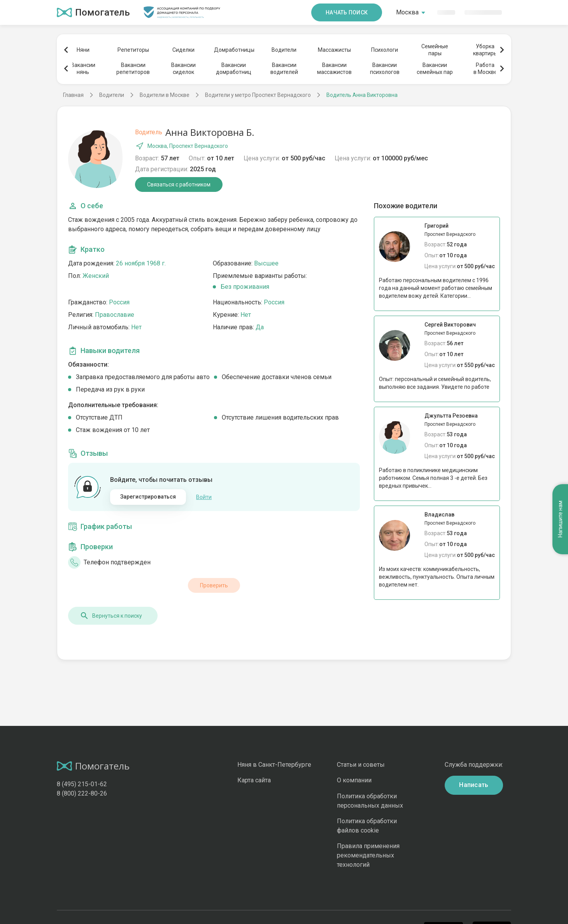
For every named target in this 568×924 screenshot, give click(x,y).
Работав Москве (485, 69)
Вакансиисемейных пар (435, 69)
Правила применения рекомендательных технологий (368, 855)
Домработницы (234, 50)
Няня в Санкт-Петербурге (274, 765)
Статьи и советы (361, 765)
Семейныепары (435, 50)
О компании (354, 780)
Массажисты (334, 50)
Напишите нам (560, 519)
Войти (204, 497)
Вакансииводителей (284, 69)
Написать (474, 785)
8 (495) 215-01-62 (82, 784)
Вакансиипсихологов (385, 69)
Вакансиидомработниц (234, 69)
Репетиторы (133, 50)
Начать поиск (347, 12)
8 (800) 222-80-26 (82, 793)
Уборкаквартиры (485, 50)
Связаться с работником (179, 184)
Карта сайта (254, 780)
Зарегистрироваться (148, 497)
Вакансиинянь (83, 69)
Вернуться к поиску (111, 616)
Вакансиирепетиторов (133, 69)
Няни (83, 50)
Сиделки (183, 50)
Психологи (385, 50)
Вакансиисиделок (183, 69)
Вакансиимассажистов (334, 69)
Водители (284, 50)
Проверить (214, 585)
